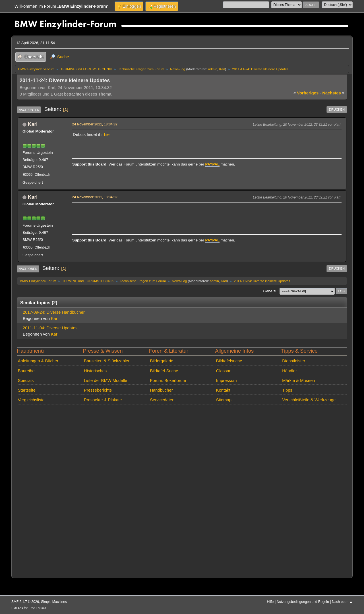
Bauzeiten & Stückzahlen (107, 361)
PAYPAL (213, 164)
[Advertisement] (176, 213)
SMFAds (17, 608)
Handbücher (161, 390)
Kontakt (223, 390)
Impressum (227, 381)
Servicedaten (162, 400)
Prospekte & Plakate (103, 400)
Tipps (287, 390)
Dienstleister (294, 361)
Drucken (337, 109)
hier (108, 135)
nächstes (333, 93)
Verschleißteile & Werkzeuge (309, 400)
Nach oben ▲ (342, 602)
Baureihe (26, 371)
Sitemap (224, 400)
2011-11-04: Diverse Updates (50, 328)
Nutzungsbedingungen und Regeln (303, 602)
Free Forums (37, 608)
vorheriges (306, 93)
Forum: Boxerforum (168, 381)
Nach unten (29, 110)
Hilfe (270, 602)
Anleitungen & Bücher (38, 361)
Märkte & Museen (298, 381)
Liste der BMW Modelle (106, 381)
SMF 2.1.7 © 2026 (25, 602)
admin (213, 69)
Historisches (95, 371)
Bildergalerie (162, 361)
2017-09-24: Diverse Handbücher (54, 312)
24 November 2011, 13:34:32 (95, 124)
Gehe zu (270, 291)
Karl (222, 69)
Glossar (223, 371)
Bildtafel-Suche (164, 371)
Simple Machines (54, 602)
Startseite (27, 390)
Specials (26, 381)
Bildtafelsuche (229, 361)
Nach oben (28, 269)
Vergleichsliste (31, 400)
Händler (289, 371)
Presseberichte (98, 390)
